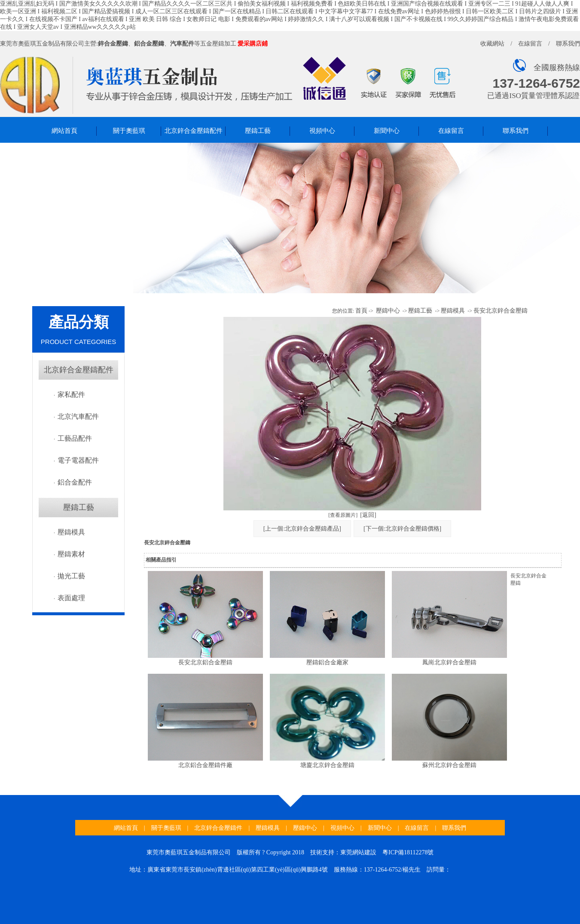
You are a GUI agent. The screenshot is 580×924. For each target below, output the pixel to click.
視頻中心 (322, 131)
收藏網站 (492, 44)
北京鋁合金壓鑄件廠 (205, 765)
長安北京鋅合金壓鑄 (501, 311)
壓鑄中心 (388, 311)
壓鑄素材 (71, 554)
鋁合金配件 (75, 482)
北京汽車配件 (78, 416)
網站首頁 (64, 131)
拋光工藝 (71, 576)
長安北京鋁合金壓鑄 (205, 662)
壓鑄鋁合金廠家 (327, 662)
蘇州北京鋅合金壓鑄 (449, 765)
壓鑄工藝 (258, 131)
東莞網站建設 (358, 852)
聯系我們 (568, 44)
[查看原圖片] (343, 515)
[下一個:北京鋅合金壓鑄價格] (402, 529)
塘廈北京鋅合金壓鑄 (327, 765)
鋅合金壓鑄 (113, 44)
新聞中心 (387, 131)
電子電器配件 (78, 460)
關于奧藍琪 (129, 131)
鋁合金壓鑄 (149, 44)
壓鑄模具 (71, 532)
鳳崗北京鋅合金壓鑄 (449, 662)
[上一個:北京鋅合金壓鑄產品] (302, 529)
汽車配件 (182, 44)
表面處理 (71, 598)
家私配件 (71, 394)
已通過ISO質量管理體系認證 (533, 96)
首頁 (361, 311)
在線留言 (530, 44)
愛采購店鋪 (253, 44)
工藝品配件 (75, 438)
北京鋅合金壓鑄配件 (194, 131)
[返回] (368, 515)
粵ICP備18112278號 (408, 852)
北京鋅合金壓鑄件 (218, 828)
